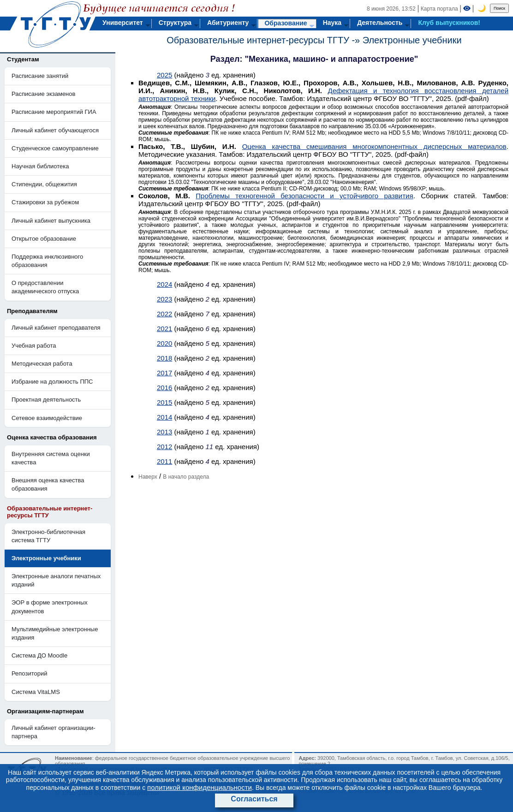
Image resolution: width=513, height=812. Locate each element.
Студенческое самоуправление (55, 148)
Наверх (148, 477)
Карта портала (439, 9)
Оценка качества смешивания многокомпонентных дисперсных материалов (374, 146)
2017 (164, 373)
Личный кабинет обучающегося (55, 130)
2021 (164, 329)
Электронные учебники (412, 40)
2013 (164, 432)
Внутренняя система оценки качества (51, 458)
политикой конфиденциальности (200, 787)
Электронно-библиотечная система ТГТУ (48, 536)
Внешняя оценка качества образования (48, 484)
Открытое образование (44, 239)
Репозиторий (29, 673)
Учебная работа (34, 346)
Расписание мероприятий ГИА (54, 112)
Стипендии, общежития (44, 184)
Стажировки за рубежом (45, 202)
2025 (164, 75)
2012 (164, 447)
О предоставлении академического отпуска (45, 287)
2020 (164, 343)
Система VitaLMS (36, 692)
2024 (164, 284)
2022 (164, 314)
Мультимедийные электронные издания (55, 633)
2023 (164, 299)
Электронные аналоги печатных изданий (56, 580)
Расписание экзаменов (43, 94)
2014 (164, 417)
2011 (164, 461)
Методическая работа (42, 364)
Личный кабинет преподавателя (56, 328)
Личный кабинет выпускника (51, 221)
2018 (164, 358)
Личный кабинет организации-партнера (54, 732)
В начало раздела (186, 477)
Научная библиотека (40, 166)
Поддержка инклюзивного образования (47, 261)
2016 (164, 388)
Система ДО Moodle (39, 655)
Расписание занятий (40, 76)
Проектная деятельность (46, 400)
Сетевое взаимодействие (47, 418)
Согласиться (254, 799)
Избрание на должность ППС (52, 382)
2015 (164, 402)
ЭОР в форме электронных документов (50, 607)
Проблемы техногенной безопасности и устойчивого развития (304, 196)
